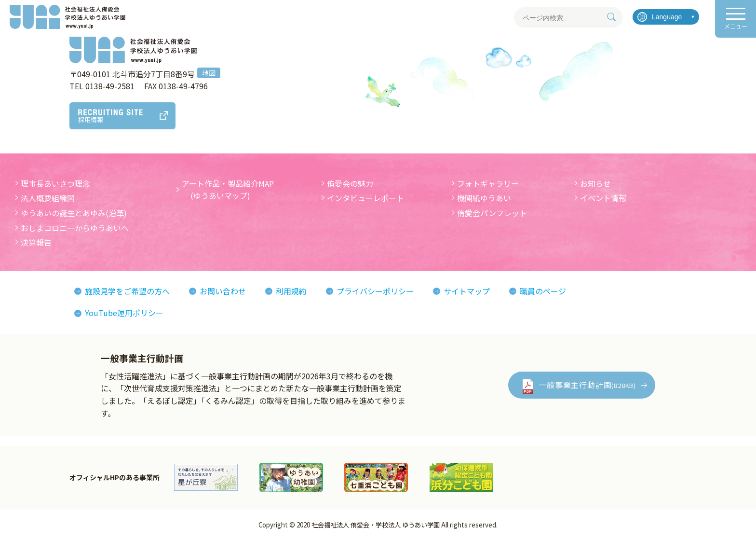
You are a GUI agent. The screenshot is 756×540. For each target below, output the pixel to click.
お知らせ (595, 183)
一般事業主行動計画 (587, 385)
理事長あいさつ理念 (55, 183)
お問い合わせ (223, 291)
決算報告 (36, 242)
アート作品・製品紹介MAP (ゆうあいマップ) (228, 190)
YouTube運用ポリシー (124, 313)
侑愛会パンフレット (492, 213)
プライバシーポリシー (375, 291)
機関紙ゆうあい (484, 198)
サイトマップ (467, 291)
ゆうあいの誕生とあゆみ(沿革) (74, 213)
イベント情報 (603, 198)
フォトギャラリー (488, 183)
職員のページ (543, 291)
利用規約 (291, 291)
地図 (209, 73)
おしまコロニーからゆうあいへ (75, 228)
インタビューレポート (365, 198)
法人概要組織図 (48, 198)
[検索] (611, 17)
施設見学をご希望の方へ (127, 291)
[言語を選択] (666, 17)
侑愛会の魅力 (350, 183)
